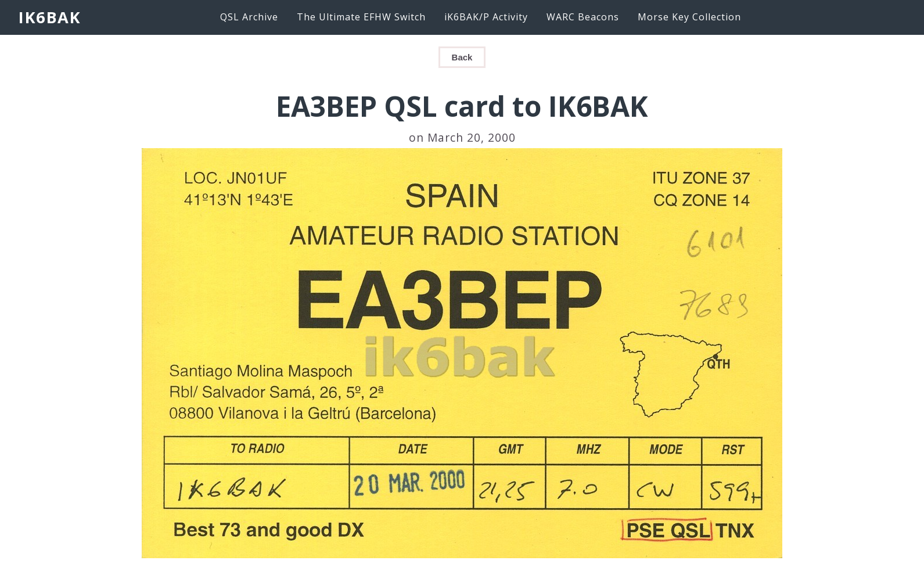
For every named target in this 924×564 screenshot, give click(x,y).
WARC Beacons (583, 17)
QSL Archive (249, 17)
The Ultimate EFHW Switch (361, 17)
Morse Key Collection (689, 17)
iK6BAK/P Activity (486, 17)
